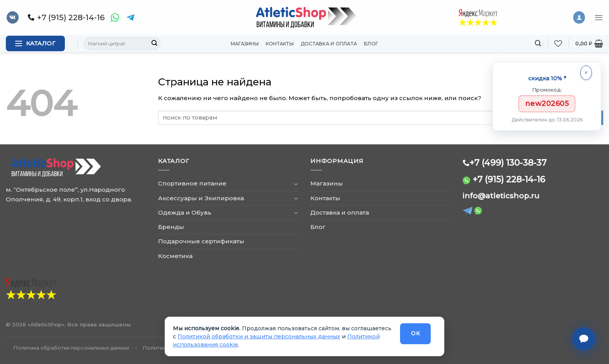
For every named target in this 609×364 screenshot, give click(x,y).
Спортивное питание (192, 183)
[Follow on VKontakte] (13, 17)
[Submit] (154, 43)
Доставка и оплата (329, 44)
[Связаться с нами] (584, 339)
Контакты (280, 44)
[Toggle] (296, 184)
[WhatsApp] (115, 17)
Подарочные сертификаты (201, 241)
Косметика (175, 256)
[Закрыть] (586, 73)
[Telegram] (130, 17)
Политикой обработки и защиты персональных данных (259, 336)
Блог (371, 44)
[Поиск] (538, 43)
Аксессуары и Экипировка (201, 198)
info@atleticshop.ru (501, 196)
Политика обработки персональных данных (71, 348)
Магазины (245, 44)
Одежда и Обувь (185, 212)
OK (415, 333)
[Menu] (599, 17)
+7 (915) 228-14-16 (509, 179)
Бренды (171, 227)
